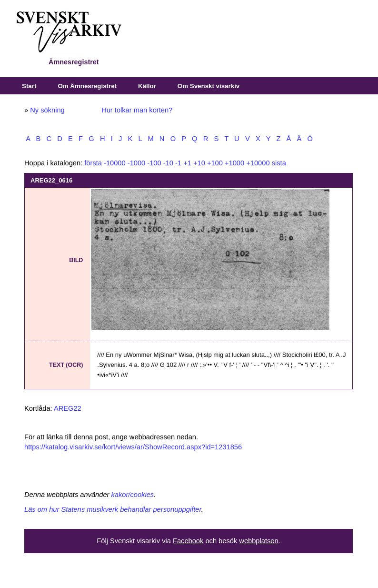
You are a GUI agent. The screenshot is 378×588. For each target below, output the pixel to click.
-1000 (137, 163)
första (93, 163)
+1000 (234, 163)
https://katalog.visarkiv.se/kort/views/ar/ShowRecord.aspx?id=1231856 (133, 447)
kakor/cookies (133, 495)
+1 (187, 163)
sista (279, 163)
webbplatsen (259, 541)
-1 (178, 163)
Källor (147, 86)
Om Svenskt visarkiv (209, 86)
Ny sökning (47, 110)
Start (29, 86)
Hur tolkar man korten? (137, 110)
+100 (215, 163)
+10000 (258, 163)
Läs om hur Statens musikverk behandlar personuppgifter (113, 509)
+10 (199, 163)
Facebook (188, 541)
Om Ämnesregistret (87, 86)
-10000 (115, 163)
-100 (154, 163)
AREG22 (68, 408)
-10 (168, 163)
